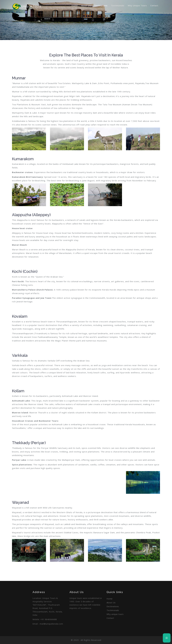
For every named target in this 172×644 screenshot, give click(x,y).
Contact (154, 5)
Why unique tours (137, 5)
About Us (86, 5)
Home (75, 5)
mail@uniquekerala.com (51, 624)
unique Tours (27, 7)
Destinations (101, 5)
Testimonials (118, 5)
